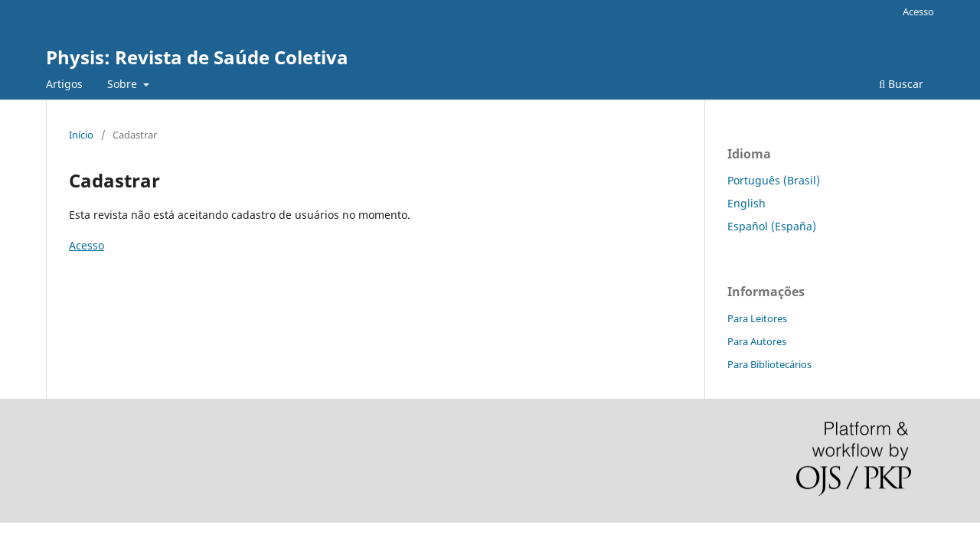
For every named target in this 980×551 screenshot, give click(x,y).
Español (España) (772, 226)
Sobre (124, 84)
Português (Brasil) (774, 180)
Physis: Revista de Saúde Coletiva (197, 57)
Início (81, 135)
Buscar (901, 84)
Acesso (918, 11)
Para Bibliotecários (769, 364)
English (746, 203)
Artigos (64, 84)
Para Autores (757, 341)
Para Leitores (757, 318)
